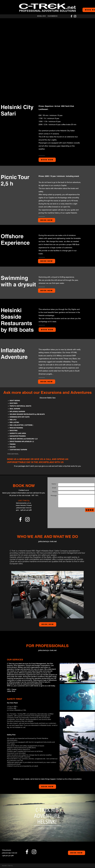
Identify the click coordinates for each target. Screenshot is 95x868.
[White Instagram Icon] (75, 16)
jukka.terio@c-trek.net (24, 508)
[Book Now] (47, 160)
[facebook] (71, 16)
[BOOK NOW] (77, 853)
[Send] (90, 510)
